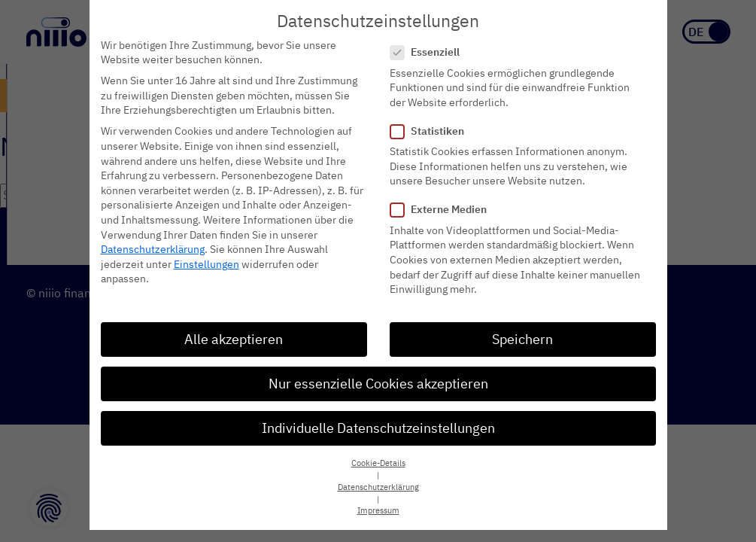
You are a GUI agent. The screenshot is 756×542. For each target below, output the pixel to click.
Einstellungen (206, 261)
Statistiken (432, 128)
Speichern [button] (522, 336)
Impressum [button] (378, 507)
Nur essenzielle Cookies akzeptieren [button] (378, 381)
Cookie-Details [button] (378, 460)
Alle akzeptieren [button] (234, 336)
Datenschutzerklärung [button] (378, 484)
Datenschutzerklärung (153, 246)
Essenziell (430, 49)
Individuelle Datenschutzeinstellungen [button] (378, 425)
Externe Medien (443, 207)
